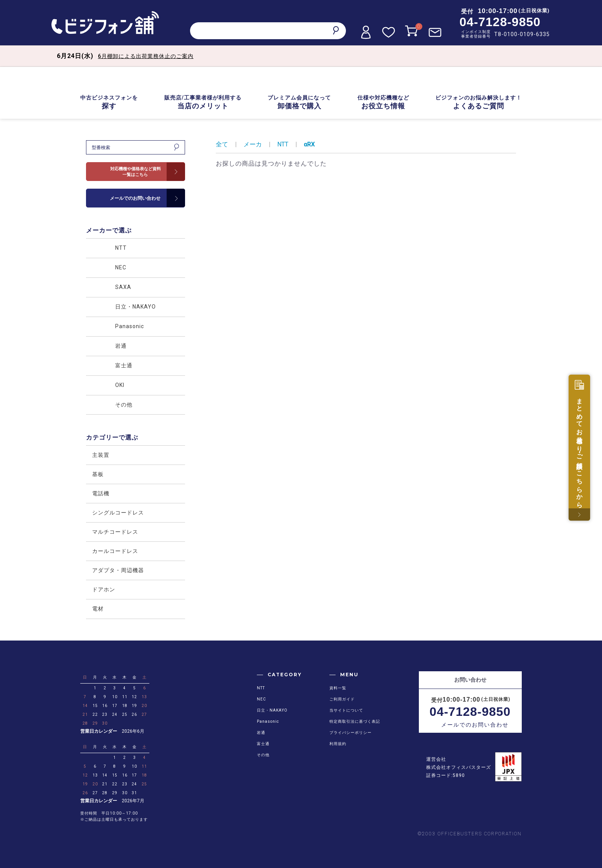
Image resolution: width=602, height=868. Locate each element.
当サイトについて (346, 710)
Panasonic (268, 721)
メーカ (253, 144)
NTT (283, 144)
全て (222, 144)
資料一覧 (338, 688)
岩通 (261, 733)
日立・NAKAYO (272, 710)
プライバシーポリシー (351, 733)
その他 (263, 755)
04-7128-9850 (500, 22)
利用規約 (338, 744)
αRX (309, 144)
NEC (261, 699)
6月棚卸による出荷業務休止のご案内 (146, 56)
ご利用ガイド (342, 699)
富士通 (263, 744)
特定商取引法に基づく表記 (355, 721)
